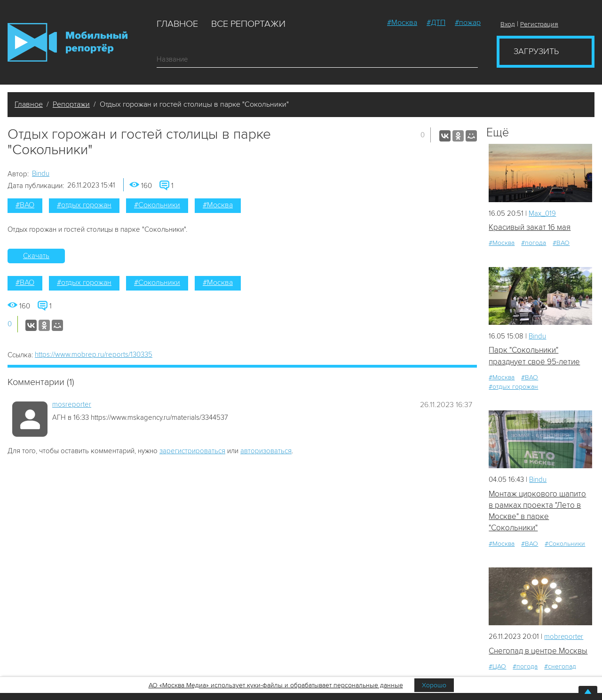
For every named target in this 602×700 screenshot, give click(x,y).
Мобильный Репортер (67, 42)
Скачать (36, 256)
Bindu (41, 173)
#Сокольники (157, 205)
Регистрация (539, 24)
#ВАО (25, 205)
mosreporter (72, 404)
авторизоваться (266, 451)
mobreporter (564, 637)
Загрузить (536, 51)
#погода (534, 243)
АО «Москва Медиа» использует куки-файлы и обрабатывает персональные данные (276, 685)
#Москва (402, 23)
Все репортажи (248, 24)
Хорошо (434, 685)
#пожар (468, 23)
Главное (177, 24)
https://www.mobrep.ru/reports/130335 (94, 354)
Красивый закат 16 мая (530, 227)
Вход (508, 24)
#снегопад (560, 667)
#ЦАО (497, 667)
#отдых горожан (84, 205)
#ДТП (436, 23)
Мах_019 (542, 213)
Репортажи (71, 104)
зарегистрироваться (192, 451)
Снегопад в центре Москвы (538, 651)
